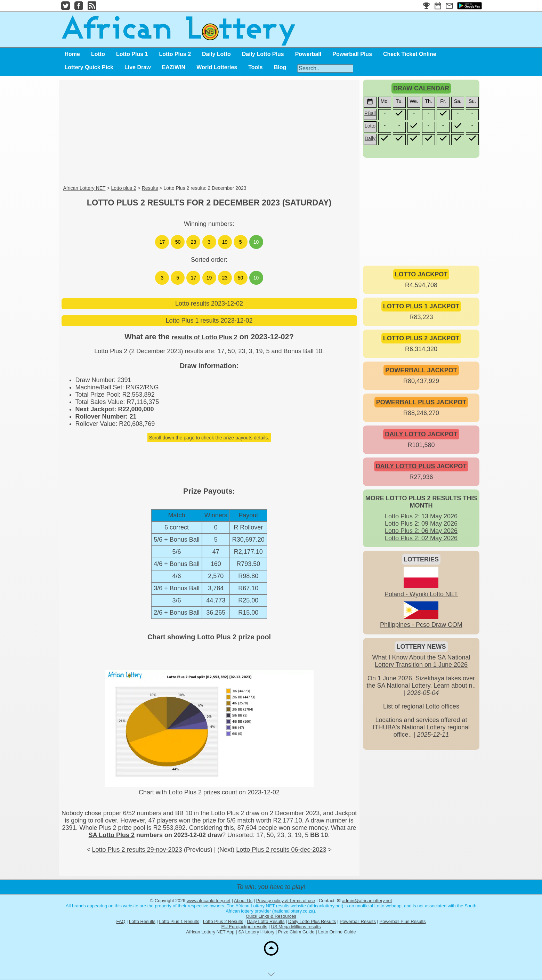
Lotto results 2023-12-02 (209, 303)
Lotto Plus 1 (132, 54)
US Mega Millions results (296, 927)
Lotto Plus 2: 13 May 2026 (421, 516)
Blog (280, 67)
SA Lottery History (256, 932)
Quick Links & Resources (271, 916)
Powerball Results (358, 921)
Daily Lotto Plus (263, 54)
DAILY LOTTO (405, 434)
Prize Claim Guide (296, 932)
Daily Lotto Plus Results (312, 921)
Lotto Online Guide (337, 932)
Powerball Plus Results (403, 921)
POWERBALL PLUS (406, 402)
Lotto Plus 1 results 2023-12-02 (209, 321)
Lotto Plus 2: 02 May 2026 (421, 538)
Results (150, 188)
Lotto (98, 54)
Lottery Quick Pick (89, 67)
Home (72, 54)
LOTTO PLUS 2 (406, 338)
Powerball (308, 54)
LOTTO (406, 274)
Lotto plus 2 (123, 188)
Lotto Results (142, 921)
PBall (370, 113)
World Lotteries (217, 67)
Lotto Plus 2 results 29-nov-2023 (137, 850)
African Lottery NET (84, 188)
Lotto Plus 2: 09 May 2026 (421, 524)
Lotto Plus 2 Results (223, 921)
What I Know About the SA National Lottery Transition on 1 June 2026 (421, 661)
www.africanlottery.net (209, 901)
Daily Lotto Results (266, 921)
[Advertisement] (209, 133)
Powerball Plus (352, 54)
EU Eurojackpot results (244, 927)
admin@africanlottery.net (367, 901)
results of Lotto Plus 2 (205, 337)
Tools (255, 67)
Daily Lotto (216, 54)
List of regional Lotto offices (421, 706)
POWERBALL (405, 370)
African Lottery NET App (210, 932)
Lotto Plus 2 (175, 54)
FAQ (121, 921)
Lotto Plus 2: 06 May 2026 (421, 531)
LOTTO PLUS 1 (406, 306)
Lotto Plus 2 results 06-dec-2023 (281, 850)
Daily (370, 138)
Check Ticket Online (410, 54)
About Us (243, 901)
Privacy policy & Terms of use (286, 901)
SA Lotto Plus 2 (112, 835)
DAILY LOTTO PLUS (406, 466)
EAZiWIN (174, 67)
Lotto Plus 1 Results (179, 921)
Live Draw (138, 67)
